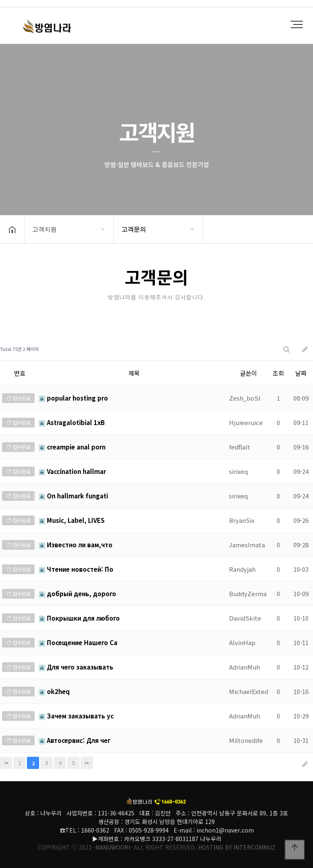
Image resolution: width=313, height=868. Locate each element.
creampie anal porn (72, 447)
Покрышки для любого (79, 618)
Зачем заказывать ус (76, 716)
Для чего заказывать (76, 667)
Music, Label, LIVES (72, 520)
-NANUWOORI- (113, 847)
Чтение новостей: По (76, 569)
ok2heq (54, 691)
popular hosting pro (73, 398)
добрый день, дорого (77, 594)
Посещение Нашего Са (78, 642)
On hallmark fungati (73, 496)
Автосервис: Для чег (75, 740)
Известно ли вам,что (76, 545)
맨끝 (87, 763)
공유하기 (294, 229)
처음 (6, 763)
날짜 (301, 373)
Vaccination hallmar (72, 471)
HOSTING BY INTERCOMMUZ (237, 847)
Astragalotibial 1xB (72, 422)
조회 (278, 373)
